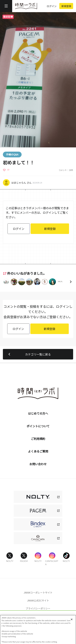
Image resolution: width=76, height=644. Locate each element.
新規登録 (66, 6)
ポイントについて (38, 426)
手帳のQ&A (12, 154)
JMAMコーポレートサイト (38, 592)
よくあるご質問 (38, 451)
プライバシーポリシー (38, 608)
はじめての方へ (38, 413)
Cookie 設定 (38, 616)
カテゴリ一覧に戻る (29, 354)
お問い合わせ (38, 464)
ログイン (52, 6)
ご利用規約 (38, 439)
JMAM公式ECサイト (38, 600)
